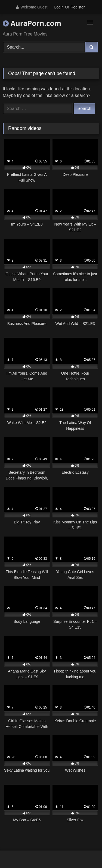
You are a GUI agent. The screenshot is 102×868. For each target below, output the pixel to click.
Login (59, 7)
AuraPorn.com (32, 23)
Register (78, 7)
